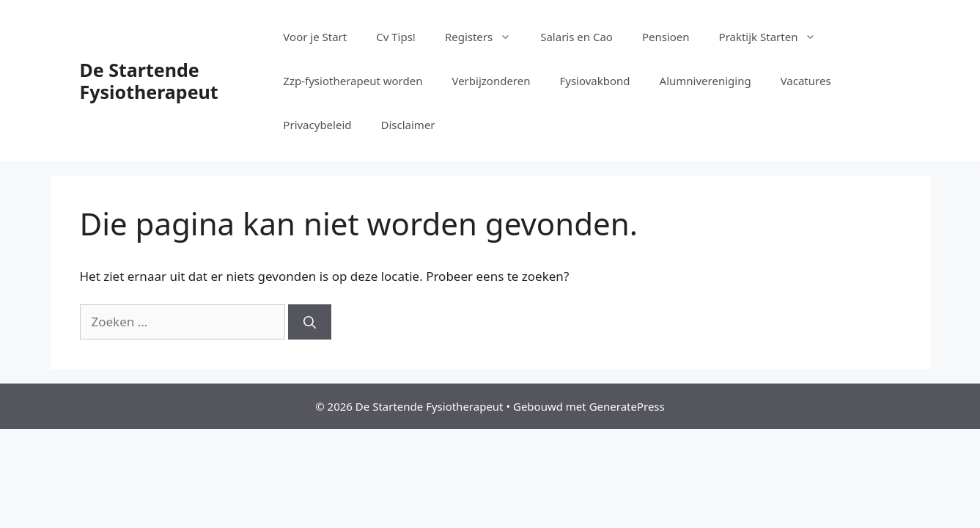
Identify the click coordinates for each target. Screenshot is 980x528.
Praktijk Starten (775, 37)
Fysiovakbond (594, 81)
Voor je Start (315, 37)
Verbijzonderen (491, 81)
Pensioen (666, 37)
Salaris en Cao (576, 37)
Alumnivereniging (705, 81)
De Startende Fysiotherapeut (149, 81)
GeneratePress (627, 406)
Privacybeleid (317, 125)
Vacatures (806, 81)
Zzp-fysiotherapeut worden (353, 81)
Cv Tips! (396, 37)
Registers (485, 37)
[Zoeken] (310, 322)
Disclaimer (408, 125)
